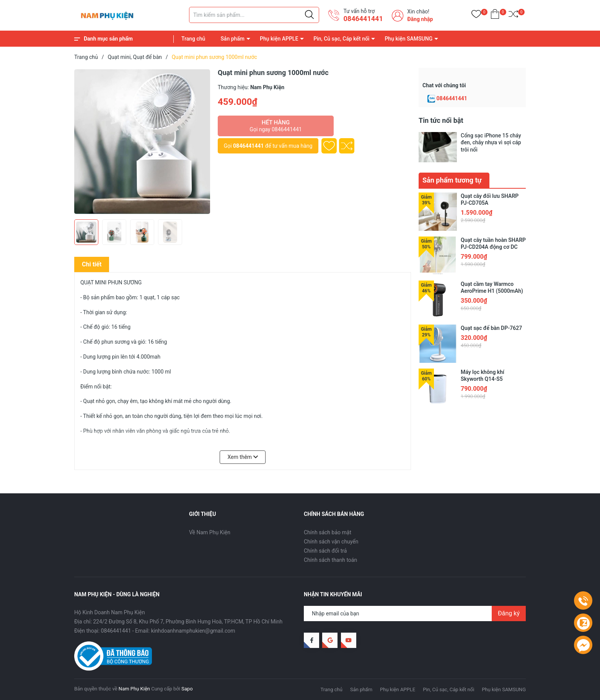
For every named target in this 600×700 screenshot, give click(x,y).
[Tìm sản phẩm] (254, 15)
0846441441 (363, 19)
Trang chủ (193, 39)
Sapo (187, 689)
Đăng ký (509, 613)
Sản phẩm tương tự (452, 180)
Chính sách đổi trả (325, 551)
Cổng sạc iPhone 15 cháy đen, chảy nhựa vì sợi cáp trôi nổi (491, 142)
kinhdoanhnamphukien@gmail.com (193, 631)
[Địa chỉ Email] (415, 614)
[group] (142, 142)
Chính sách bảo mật (328, 532)
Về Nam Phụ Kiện (210, 532)
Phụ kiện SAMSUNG (408, 39)
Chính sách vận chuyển (331, 542)
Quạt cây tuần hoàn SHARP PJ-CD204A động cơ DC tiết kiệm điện (493, 247)
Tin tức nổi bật (441, 120)
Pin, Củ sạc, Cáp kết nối (341, 39)
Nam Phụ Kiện (134, 689)
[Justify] (309, 15)
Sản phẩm (232, 39)
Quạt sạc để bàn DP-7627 (491, 328)
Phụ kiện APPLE (279, 39)
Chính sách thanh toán (330, 560)
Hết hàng (276, 126)
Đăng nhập (420, 19)
